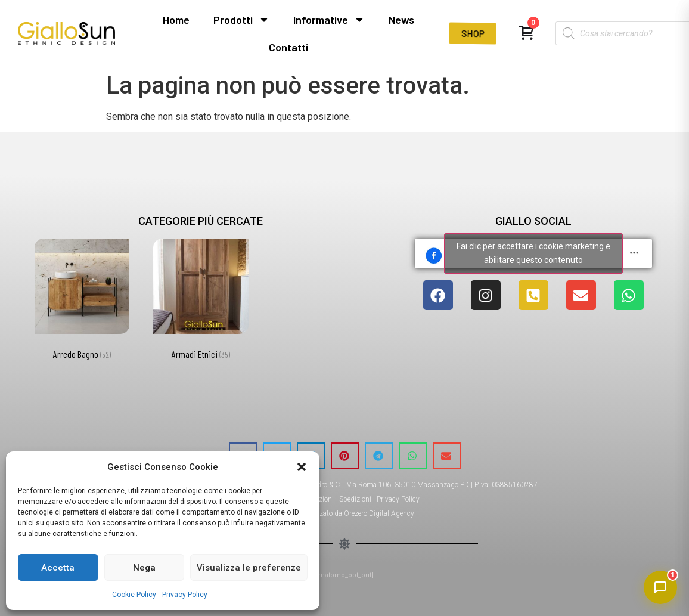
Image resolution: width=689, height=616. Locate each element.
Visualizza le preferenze (249, 568)
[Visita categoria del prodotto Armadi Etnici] (201, 301)
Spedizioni (355, 499)
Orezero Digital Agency (379, 513)
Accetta (58, 568)
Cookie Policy (134, 595)
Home (176, 20)
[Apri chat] (660, 587)
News (401, 20)
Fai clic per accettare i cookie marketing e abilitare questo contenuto (533, 253)
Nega (144, 568)
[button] (302, 467)
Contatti (288, 47)
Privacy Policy (185, 595)
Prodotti (241, 20)
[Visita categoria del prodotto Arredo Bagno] (82, 301)
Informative (329, 20)
